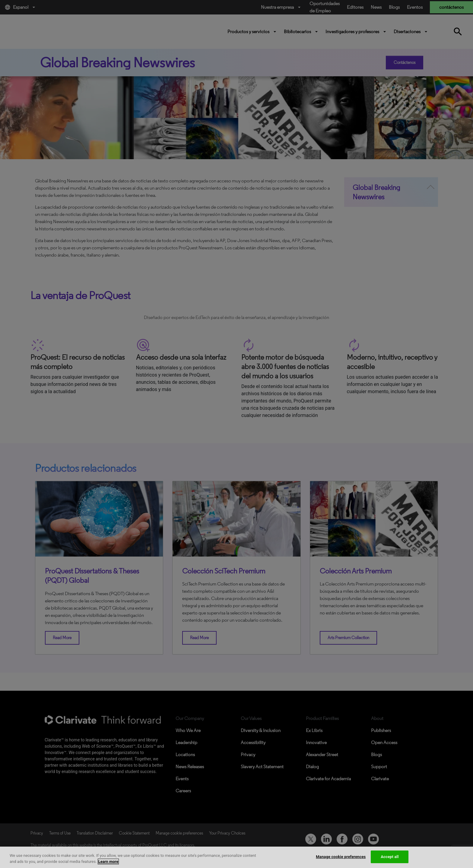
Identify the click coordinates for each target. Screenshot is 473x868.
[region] (237, 857)
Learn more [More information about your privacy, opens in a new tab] (108, 862)
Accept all (390, 857)
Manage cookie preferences (341, 857)
